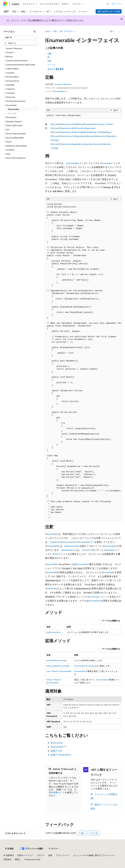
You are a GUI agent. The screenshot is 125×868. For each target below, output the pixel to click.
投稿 (50, 855)
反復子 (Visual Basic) (61, 755)
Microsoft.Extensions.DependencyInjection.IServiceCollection (81, 144)
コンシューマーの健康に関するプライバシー (93, 855)
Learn (48, 31)
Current (86, 550)
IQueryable (93, 666)
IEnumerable (72, 163)
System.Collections (63, 84)
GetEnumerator (72, 546)
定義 (49, 53)
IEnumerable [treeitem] (13, 109)
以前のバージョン (25, 855)
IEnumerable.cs (59, 91)
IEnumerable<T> (59, 747)
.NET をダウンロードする (109, 11)
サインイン (117, 4)
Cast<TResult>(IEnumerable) (59, 671)
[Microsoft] (5, 4)
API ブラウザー (67, 31)
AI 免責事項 (9, 855)
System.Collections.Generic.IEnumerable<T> (72, 542)
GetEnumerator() (54, 632)
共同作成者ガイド (63, 791)
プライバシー (62, 855)
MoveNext (109, 550)
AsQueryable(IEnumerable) (58, 666)
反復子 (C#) (56, 751)
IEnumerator (106, 163)
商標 (17, 859)
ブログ (40, 855)
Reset (55, 554)
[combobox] (21, 37)
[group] (83, 361)
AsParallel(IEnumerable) (57, 660)
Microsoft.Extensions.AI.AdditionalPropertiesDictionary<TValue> (82, 124)
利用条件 (7, 859)
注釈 (49, 61)
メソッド (51, 65)
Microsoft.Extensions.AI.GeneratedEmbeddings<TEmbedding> (81, 132)
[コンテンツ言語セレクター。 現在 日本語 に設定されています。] (9, 849)
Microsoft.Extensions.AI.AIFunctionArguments (73, 128)
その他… (55, 148)
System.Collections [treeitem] (14, 48)
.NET (55, 31)
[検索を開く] (108, 4)
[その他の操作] (119, 31)
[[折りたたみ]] (35, 31)
